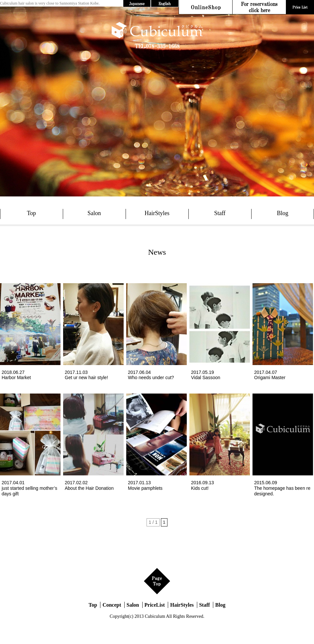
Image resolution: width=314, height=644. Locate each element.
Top (31, 213)
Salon (94, 213)
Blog (282, 213)
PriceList (155, 605)
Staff (220, 213)
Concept (112, 605)
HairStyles (157, 213)
